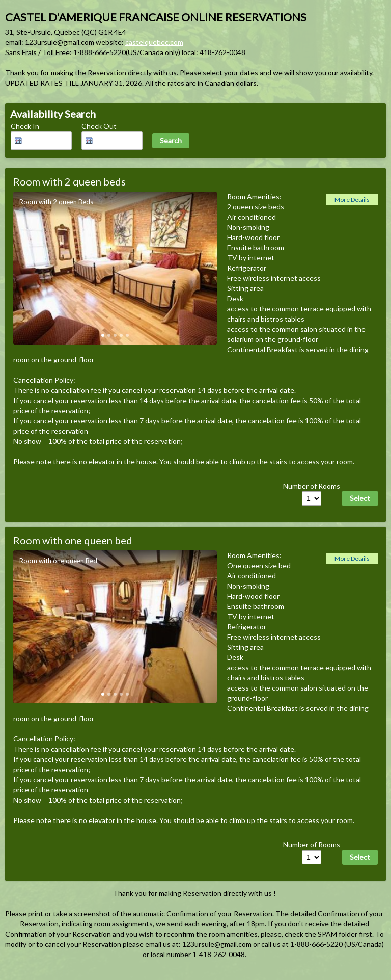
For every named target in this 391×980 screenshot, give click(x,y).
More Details (352, 200)
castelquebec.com (154, 42)
